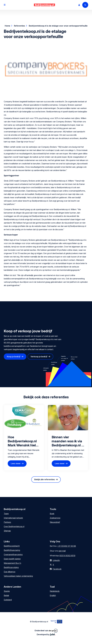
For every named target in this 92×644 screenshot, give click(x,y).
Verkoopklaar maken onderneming (18, 576)
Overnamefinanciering (13, 555)
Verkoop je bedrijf (39, 357)
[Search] (85, 5)
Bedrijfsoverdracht (12, 546)
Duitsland (8, 600)
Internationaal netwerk (13, 518)
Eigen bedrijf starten (12, 559)
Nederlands (55, 591)
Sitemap (7, 531)
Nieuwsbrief (55, 522)
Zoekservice (55, 518)
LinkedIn (56, 560)
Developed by (46, 634)
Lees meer (16, 463)
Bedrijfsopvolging (11, 567)
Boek (52, 514)
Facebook (57, 569)
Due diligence (10, 572)
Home (7, 26)
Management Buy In (12, 563)
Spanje (7, 591)
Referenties (20, 26)
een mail (62, 551)
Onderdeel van (46, 631)
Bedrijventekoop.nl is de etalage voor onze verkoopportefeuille (58, 26)
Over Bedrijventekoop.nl (14, 526)
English (53, 595)
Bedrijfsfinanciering (12, 550)
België (6, 595)
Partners (7, 522)
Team (6, 514)
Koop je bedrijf (14, 357)
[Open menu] (5, 5)
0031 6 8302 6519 (67, 556)
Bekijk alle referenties (45, 479)
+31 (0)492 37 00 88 (67, 546)
